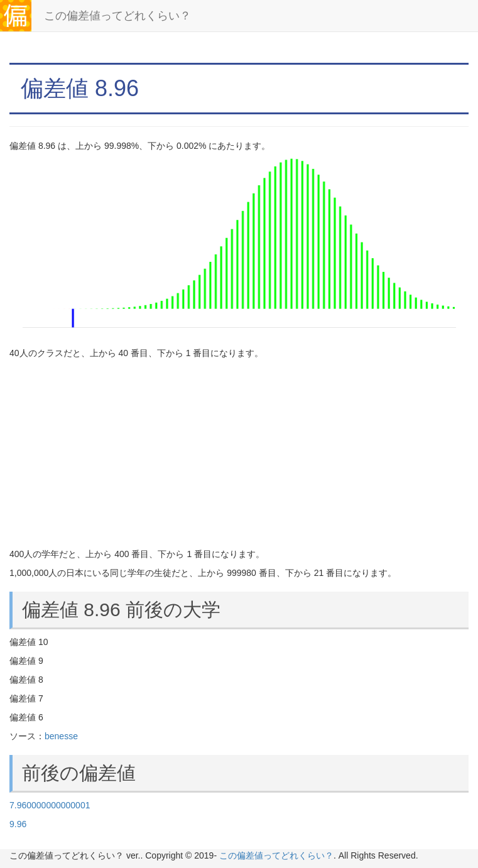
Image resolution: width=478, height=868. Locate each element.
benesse (61, 736)
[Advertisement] (239, 453)
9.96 (18, 824)
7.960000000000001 (50, 805)
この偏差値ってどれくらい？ (117, 16)
